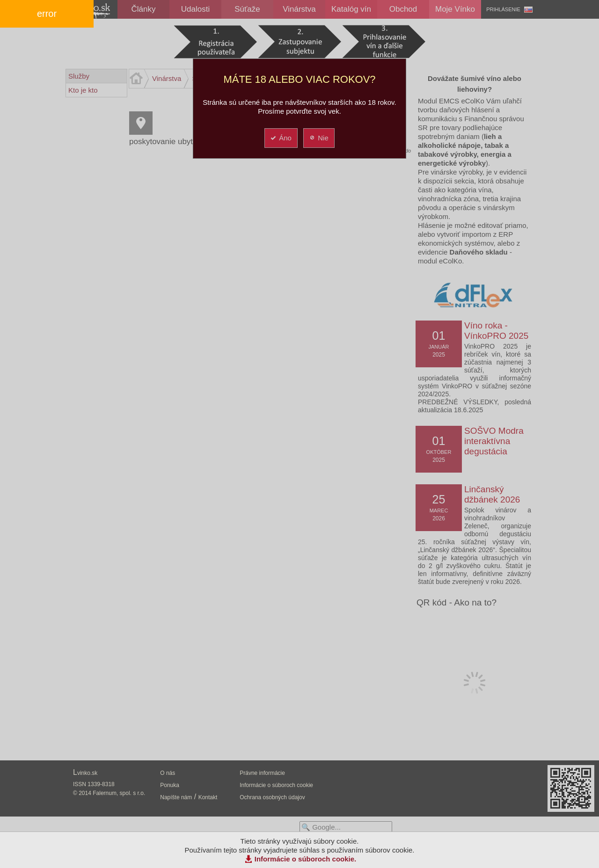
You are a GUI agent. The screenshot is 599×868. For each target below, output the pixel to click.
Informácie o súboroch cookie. (306, 859)
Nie (318, 138)
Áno (281, 138)
